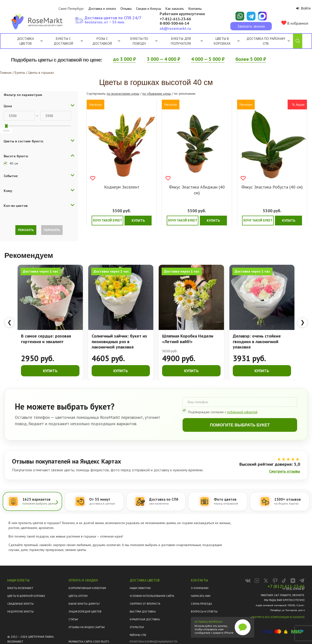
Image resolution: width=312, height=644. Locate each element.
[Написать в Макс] (262, 16)
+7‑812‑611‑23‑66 (175, 19)
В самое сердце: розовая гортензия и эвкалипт (46, 339)
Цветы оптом (78, 596)
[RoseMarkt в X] (266, 581)
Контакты (195, 9)
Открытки (137, 627)
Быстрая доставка (143, 612)
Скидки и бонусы (149, 9)
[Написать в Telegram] (251, 16)
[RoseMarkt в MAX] (257, 581)
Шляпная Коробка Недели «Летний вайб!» (188, 339)
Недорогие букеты (20, 612)
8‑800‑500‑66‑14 (174, 23)
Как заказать (175, 9)
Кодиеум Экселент (122, 187)
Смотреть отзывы (285, 471)
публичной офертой (242, 412)
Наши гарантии (140, 588)
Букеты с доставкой (63, 41)
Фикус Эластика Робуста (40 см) (272, 187)
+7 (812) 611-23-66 (286, 586)
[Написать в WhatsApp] (240, 16)
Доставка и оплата (102, 9)
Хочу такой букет (107, 220)
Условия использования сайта (152, 596)
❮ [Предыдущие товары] (10, 322)
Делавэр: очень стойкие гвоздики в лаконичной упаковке (257, 342)
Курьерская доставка (145, 619)
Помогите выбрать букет (240, 425)
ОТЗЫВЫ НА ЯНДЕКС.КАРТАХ (87, 627)
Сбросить (52, 230)
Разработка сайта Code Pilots (89, 642)
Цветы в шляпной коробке (26, 596)
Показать (26, 230)
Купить (138, 221)
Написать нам (201, 596)
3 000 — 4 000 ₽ (163, 59)
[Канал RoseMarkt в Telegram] (302, 581)
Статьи (73, 619)
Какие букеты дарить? (84, 604)
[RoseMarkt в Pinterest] (275, 581)
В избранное (295, 23)
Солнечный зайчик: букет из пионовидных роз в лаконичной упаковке (119, 342)
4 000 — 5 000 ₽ (208, 59)
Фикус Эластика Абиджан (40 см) (197, 190)
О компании (200, 588)
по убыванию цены (157, 94)
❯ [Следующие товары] (302, 322)
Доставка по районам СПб (266, 41)
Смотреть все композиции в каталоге (278, 617)
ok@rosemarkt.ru (175, 28)
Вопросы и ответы (204, 612)
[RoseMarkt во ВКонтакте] (248, 581)
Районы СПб (138, 635)
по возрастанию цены (123, 94)
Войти (303, 8)
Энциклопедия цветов (85, 612)
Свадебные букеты (20, 604)
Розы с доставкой (102, 41)
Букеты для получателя (187, 41)
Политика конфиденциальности (153, 642)
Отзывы (126, 9)
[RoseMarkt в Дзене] (293, 581)
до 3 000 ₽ (124, 59)
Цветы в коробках (222, 41)
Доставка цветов (25, 41)
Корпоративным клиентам (87, 588)
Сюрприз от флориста (145, 604)
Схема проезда (201, 604)
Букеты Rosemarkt (20, 588)
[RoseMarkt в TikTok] (284, 581)
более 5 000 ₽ (251, 59)
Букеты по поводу (144, 41)
